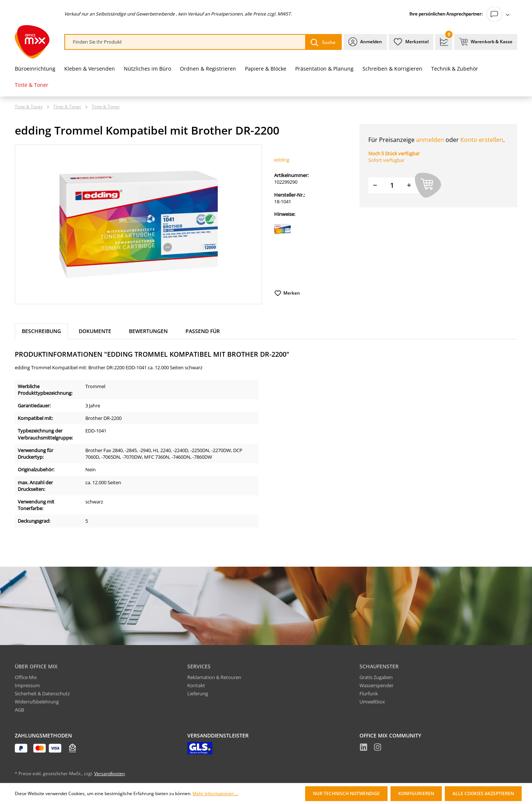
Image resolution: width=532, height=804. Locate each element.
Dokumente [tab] (95, 331)
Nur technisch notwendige (346, 793)
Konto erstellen (482, 140)
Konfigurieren (416, 793)
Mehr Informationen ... (215, 794)
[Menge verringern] (375, 185)
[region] (139, 224)
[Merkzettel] (411, 42)
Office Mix (26, 677)
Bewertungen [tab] (148, 331)
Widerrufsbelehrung (37, 702)
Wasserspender (376, 685)
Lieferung (198, 693)
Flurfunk (369, 693)
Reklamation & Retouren (214, 677)
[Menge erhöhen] (409, 185)
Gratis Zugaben (376, 677)
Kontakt (196, 685)
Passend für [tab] (203, 331)
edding (282, 160)
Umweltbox (372, 702)
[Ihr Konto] (500, 14)
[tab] (41, 331)
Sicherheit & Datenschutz (42, 693)
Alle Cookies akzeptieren (483, 793)
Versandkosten (110, 774)
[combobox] (185, 42)
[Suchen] (323, 42)
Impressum (27, 685)
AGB (19, 710)
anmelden (430, 140)
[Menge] (392, 185)
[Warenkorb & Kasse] (486, 42)
